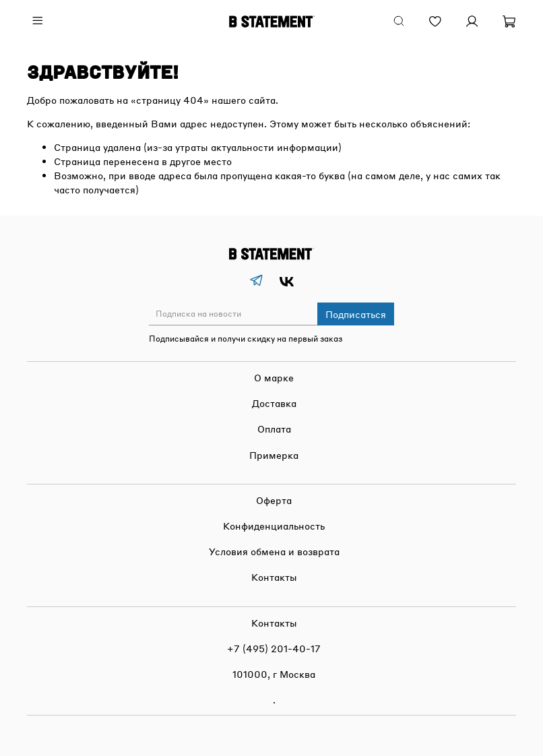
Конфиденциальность (274, 526)
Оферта (274, 500)
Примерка (274, 455)
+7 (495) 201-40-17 (274, 648)
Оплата (274, 429)
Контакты (274, 577)
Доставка (274, 403)
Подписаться (356, 314)
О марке (274, 377)
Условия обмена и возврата (274, 551)
